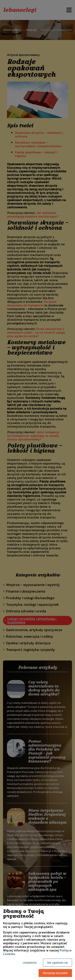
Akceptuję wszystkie (55, 973)
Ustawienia (30, 963)
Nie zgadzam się (58, 963)
